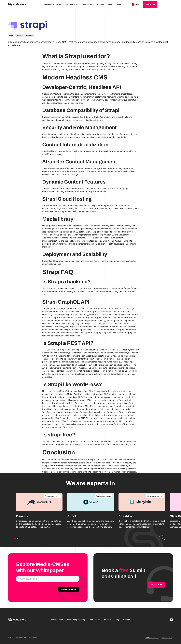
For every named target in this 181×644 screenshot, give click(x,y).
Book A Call (150, 4)
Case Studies (87, 4)
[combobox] (135, 5)
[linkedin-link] (171, 620)
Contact (119, 4)
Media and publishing (53, 4)
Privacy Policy (167, 638)
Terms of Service (152, 638)
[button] (15, 538)
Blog (110, 4)
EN (135, 4)
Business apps (72, 4)
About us (100, 4)
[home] (17, 4)
